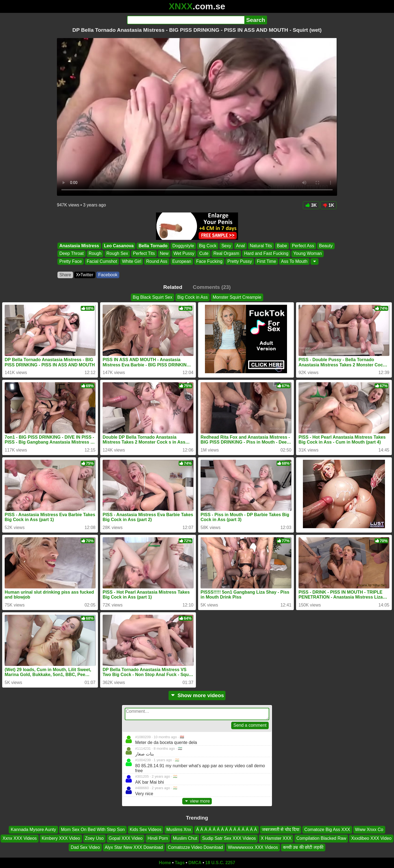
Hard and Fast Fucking (266, 254)
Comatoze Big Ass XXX (327, 830)
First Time (266, 261)
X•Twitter (85, 275)
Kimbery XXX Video (61, 838)
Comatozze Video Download (195, 847)
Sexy (226, 246)
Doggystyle (183, 246)
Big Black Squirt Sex (153, 297)
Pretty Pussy (240, 261)
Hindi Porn (158, 838)
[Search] (186, 20)
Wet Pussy (184, 254)
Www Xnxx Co (369, 830)
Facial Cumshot (102, 261)
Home (165, 863)
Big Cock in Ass (192, 297)
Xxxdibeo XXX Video (371, 838)
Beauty (326, 246)
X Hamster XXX (276, 838)
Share (65, 275)
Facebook (108, 275)
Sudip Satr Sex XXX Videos (229, 838)
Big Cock (208, 246)
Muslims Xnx (179, 830)
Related (173, 287)
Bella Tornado (153, 246)
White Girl (132, 261)
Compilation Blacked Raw (321, 838)
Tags (180, 863)
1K (328, 205)
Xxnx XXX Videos (20, 838)
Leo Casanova (119, 246)
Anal (241, 246)
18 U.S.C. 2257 (220, 863)
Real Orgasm (226, 254)
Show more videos (197, 695)
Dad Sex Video (85, 847)
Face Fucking (209, 261)
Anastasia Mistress (79, 246)
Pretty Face (71, 261)
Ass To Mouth (294, 261)
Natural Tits (261, 246)
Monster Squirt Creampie (237, 297)
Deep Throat (72, 254)
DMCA (195, 863)
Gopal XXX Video (126, 838)
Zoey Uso (94, 838)
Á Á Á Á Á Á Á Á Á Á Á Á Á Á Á (227, 830)
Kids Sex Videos (146, 830)
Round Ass (157, 261)
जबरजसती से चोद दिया (281, 830)
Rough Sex (117, 254)
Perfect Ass (303, 246)
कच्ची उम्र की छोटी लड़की (303, 847)
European (182, 261)
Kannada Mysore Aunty (33, 830)
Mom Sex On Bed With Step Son (93, 830)
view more (197, 801)
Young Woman (308, 254)
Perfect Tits (144, 254)
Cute (204, 254)
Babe (282, 246)
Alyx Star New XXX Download (134, 847)
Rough (95, 254)
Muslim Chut (185, 838)
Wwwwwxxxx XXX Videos (253, 847)
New (164, 254)
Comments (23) (212, 287)
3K (311, 205)
